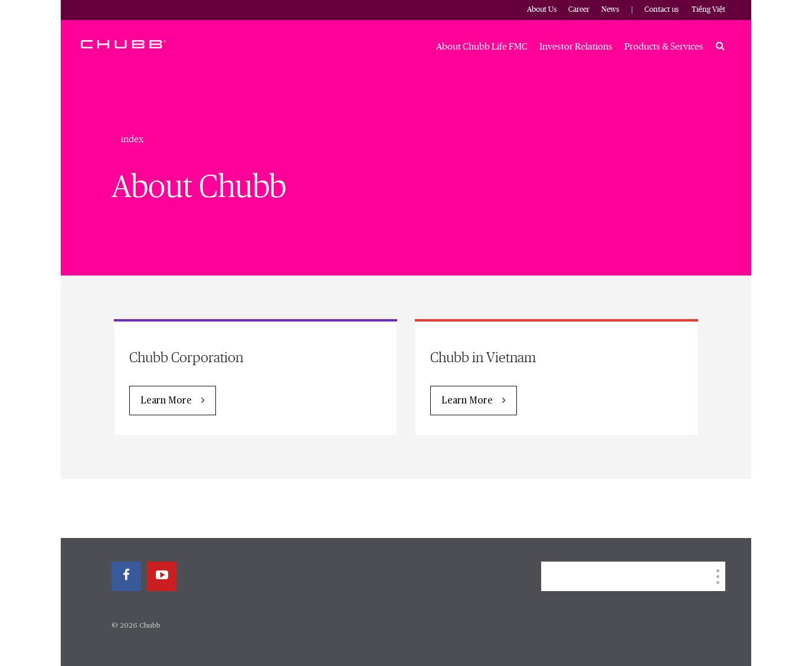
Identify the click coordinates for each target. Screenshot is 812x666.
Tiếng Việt (708, 10)
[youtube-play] (162, 576)
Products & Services (664, 47)
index (132, 139)
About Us (542, 10)
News (610, 10)
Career (579, 10)
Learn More (166, 401)
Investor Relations (576, 47)
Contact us (662, 10)
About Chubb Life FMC (482, 47)
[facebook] (126, 576)
